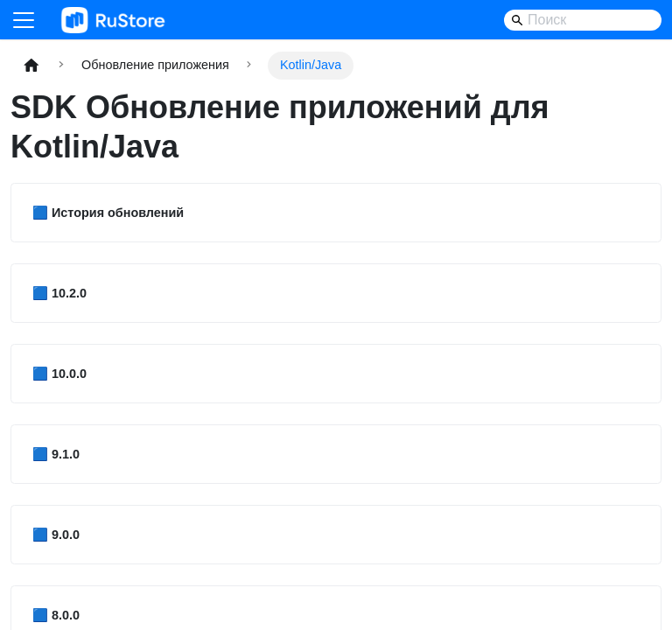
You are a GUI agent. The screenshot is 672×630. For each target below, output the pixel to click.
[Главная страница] (31, 65)
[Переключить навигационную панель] (24, 20)
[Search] (583, 20)
